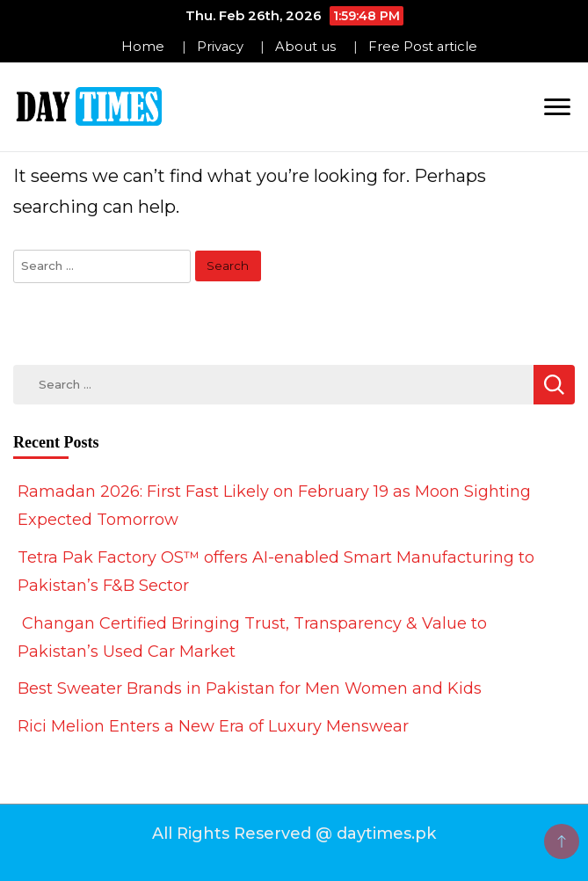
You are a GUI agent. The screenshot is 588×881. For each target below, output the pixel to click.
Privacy (220, 47)
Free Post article (423, 47)
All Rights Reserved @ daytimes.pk (294, 834)
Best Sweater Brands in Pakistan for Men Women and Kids (250, 688)
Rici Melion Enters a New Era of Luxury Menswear (213, 726)
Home (143, 47)
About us (305, 47)
